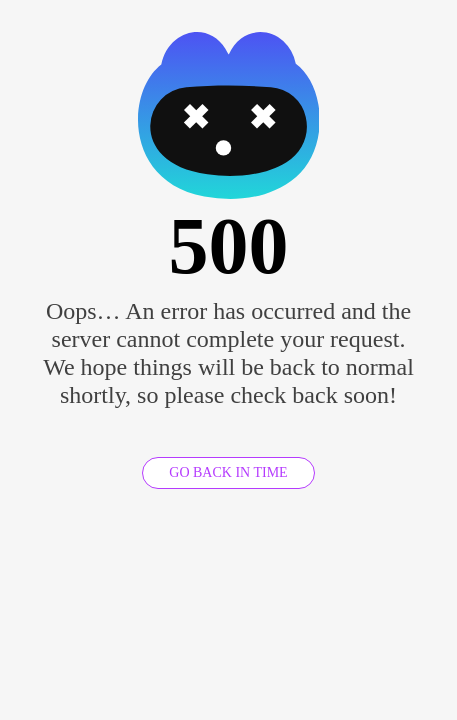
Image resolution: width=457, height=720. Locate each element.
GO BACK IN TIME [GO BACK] (228, 472)
